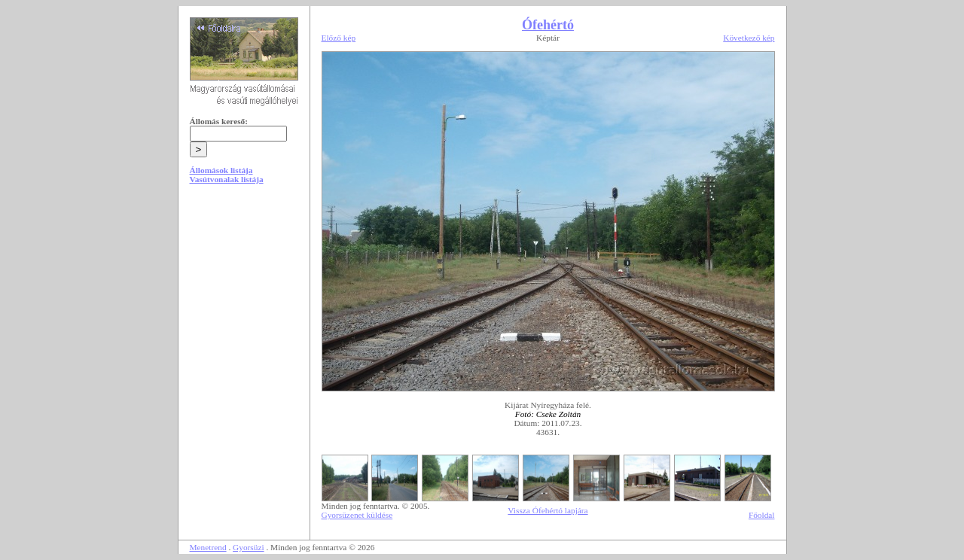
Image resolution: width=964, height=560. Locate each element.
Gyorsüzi (249, 547)
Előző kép (339, 38)
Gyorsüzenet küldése (357, 515)
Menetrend (208, 547)
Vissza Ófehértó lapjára (548, 510)
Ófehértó (548, 25)
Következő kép (749, 38)
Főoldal (762, 515)
